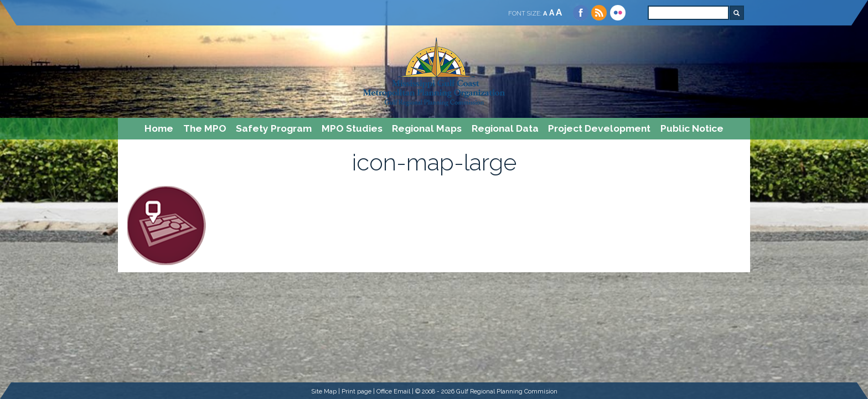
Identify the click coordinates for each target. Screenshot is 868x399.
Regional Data (505, 128)
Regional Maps (427, 128)
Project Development (599, 128)
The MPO (205, 128)
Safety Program (274, 128)
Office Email (393, 391)
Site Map (324, 391)
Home (159, 128)
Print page (356, 391)
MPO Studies (352, 128)
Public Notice (692, 128)
